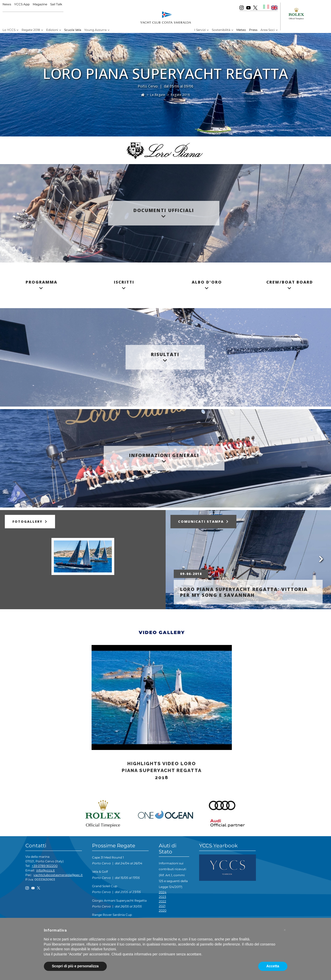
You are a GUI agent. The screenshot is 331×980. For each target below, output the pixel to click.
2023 (162, 897)
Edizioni (52, 30)
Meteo (241, 30)
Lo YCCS (9, 30)
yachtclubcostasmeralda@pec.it (58, 875)
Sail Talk (56, 4)
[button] (285, 930)
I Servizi (200, 30)
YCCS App (22, 4)
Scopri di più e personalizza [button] (75, 966)
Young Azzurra (95, 30)
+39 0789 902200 (45, 866)
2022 (162, 901)
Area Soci (268, 30)
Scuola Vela (73, 30)
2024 (163, 892)
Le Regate (158, 95)
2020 (163, 910)
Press (253, 30)
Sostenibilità (221, 30)
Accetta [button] (273, 966)
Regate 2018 (31, 30)
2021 (162, 906)
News (7, 4)
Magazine (40, 4)
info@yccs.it (46, 870)
